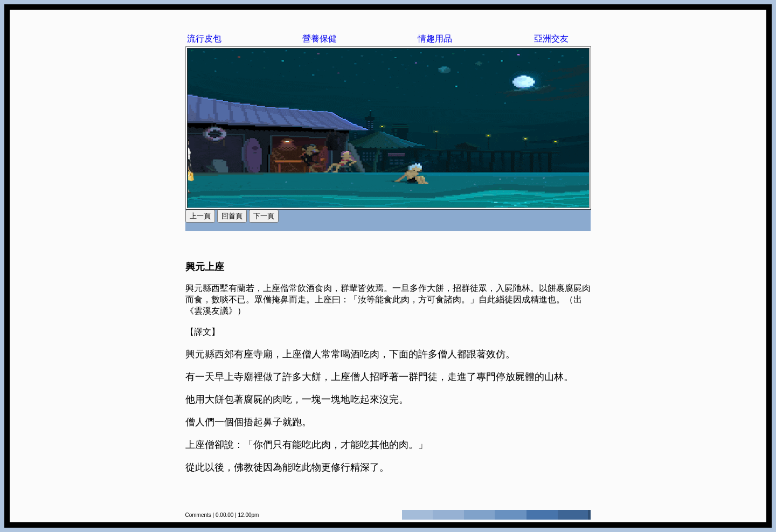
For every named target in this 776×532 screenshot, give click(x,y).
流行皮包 (204, 39)
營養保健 (320, 39)
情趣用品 (435, 39)
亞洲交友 (551, 39)
